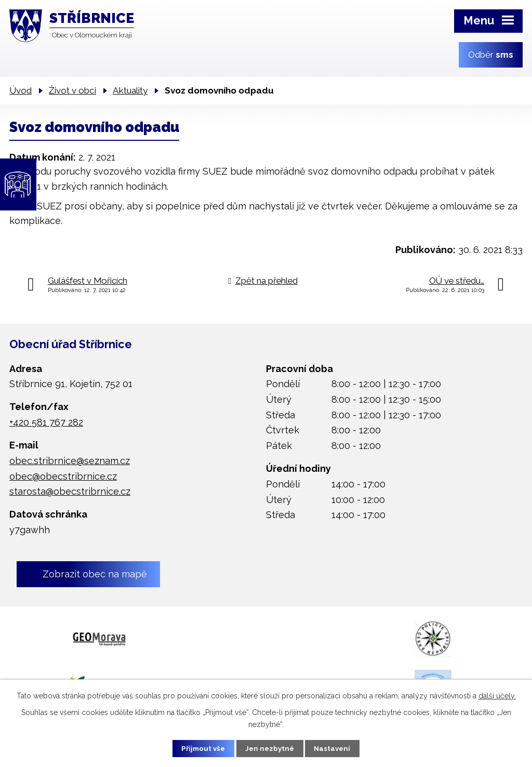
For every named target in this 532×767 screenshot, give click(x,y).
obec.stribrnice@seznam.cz (70, 461)
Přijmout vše (198, 748)
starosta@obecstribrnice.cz (70, 491)
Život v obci (72, 90)
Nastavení (338, 748)
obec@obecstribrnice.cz (63, 476)
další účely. (497, 695)
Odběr (491, 55)
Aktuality (130, 90)
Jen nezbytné (270, 748)
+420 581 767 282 (46, 422)
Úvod (21, 90)
